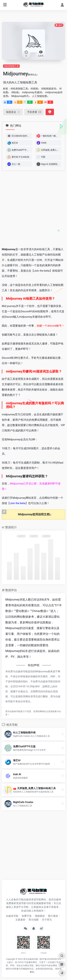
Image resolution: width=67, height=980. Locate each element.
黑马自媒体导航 (31, 959)
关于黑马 (47, 920)
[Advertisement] (33, 209)
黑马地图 (34, 920)
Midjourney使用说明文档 (34, 514)
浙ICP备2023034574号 (50, 959)
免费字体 (27, 916)
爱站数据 (21, 611)
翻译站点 (33, 75)
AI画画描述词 (49, 89)
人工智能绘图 (39, 96)
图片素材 (53, 916)
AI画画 (34, 89)
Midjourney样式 (20, 96)
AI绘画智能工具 (11, 66)
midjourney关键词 (32, 92)
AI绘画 (15, 92)
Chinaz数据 (39, 611)
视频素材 (40, 916)
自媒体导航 (12, 916)
